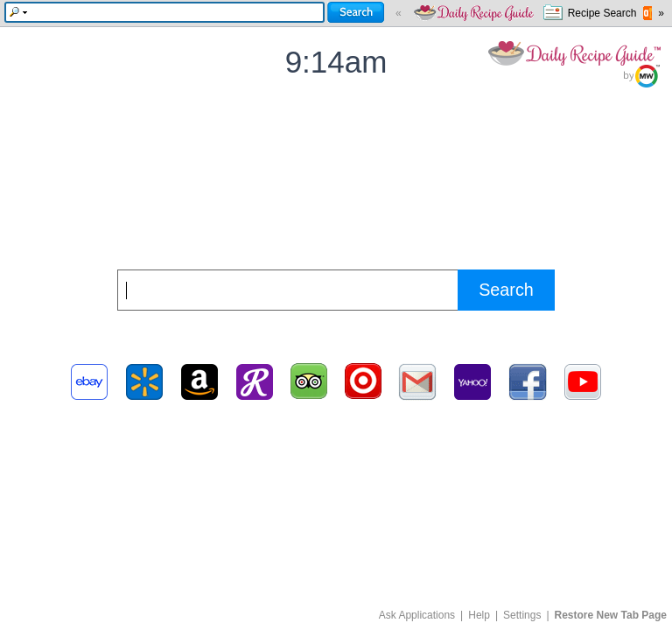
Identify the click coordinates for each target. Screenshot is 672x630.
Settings (522, 615)
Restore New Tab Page (611, 615)
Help (479, 615)
